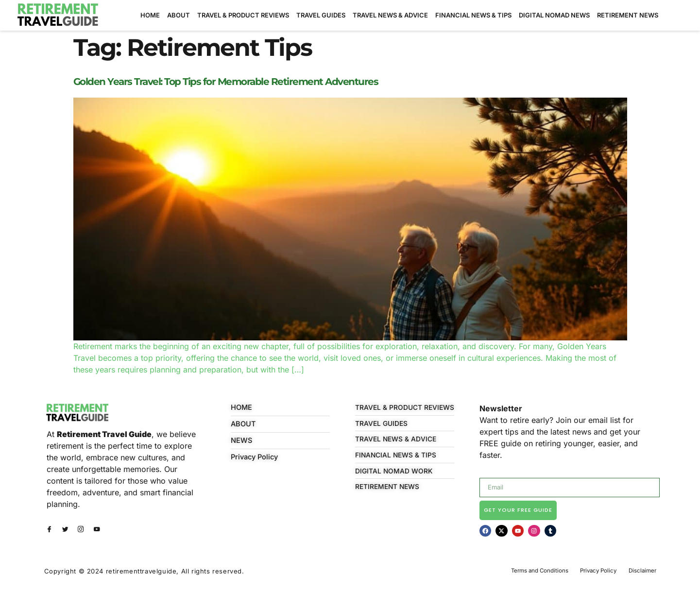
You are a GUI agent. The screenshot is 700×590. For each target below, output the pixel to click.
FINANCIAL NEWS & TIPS (473, 15)
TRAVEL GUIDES (321, 15)
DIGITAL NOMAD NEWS (554, 15)
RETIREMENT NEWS (628, 15)
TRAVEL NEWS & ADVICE (390, 15)
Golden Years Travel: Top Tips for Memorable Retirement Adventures (226, 82)
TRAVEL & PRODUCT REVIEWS (243, 15)
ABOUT (179, 15)
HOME (150, 15)
